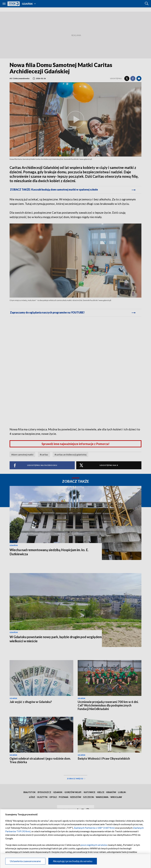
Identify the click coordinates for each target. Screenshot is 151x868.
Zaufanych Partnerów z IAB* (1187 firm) (94, 828)
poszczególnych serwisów (94, 845)
